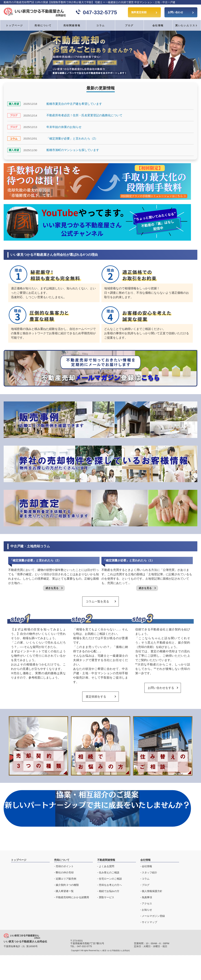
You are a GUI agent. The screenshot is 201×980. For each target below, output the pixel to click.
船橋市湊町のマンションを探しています (73, 150)
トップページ (14, 25)
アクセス (147, 904)
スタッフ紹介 (149, 872)
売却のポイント (65, 866)
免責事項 (147, 897)
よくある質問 (107, 866)
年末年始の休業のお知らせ (64, 127)
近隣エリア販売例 (66, 879)
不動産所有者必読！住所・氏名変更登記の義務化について (84, 115)
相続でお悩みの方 (109, 891)
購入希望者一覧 (65, 891)
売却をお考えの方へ (110, 885)
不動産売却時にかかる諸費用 (72, 897)
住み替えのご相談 (109, 872)
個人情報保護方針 (152, 891)
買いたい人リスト (187, 25)
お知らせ (147, 910)
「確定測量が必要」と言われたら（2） (72, 139)
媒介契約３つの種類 (67, 885)
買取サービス (107, 897)
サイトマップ (149, 922)
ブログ (129, 25)
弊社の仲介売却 (65, 872)
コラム (101, 25)
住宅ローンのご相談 (110, 879)
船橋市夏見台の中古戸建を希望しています (74, 104)
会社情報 (147, 866)
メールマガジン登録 (153, 916)
